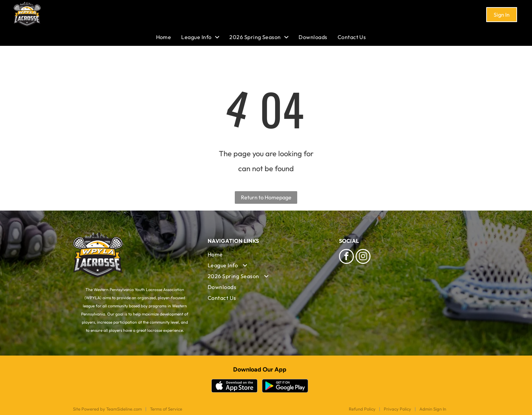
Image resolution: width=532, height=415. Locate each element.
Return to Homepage (266, 197)
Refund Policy (362, 409)
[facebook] (346, 257)
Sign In (502, 15)
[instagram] (363, 257)
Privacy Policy (397, 409)
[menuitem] (169, 37)
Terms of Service (166, 409)
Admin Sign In (433, 409)
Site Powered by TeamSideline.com (107, 409)
